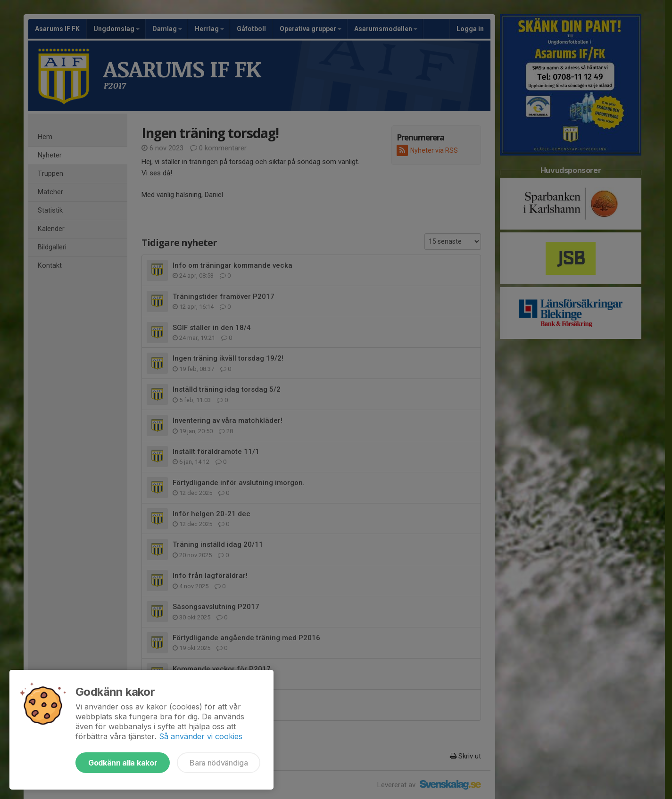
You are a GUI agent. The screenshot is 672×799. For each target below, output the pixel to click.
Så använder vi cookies (201, 736)
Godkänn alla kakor (123, 763)
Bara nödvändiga (219, 763)
